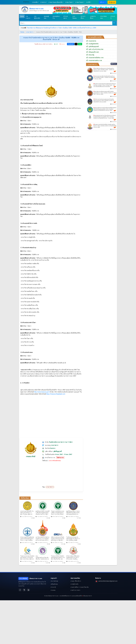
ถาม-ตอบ (53, 590)
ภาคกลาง (43, 2)
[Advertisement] (51, 66)
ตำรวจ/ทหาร (66, 17)
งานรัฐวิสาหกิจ (37, 17)
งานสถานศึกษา (93, 17)
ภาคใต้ (88, 2)
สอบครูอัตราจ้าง (56, 17)
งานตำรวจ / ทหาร (75, 590)
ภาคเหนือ (35, 2)
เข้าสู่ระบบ (112, 2)
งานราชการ (28, 17)
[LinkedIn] (28, 590)
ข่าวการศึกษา (83, 17)
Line (80, 44)
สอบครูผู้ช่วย (46, 17)
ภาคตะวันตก (69, 2)
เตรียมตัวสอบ (54, 584)
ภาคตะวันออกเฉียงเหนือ (55, 2)
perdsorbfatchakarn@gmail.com (108, 581)
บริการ (102, 2)
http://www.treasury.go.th (42, 392)
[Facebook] (20, 590)
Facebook (71, 44)
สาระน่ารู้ (113, 17)
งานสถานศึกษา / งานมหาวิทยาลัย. (80, 587)
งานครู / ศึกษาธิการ (76, 581)
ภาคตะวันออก (79, 2)
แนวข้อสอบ (75, 17)
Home (23, 16)
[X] (24, 590)
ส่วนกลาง (26, 2)
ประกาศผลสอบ (103, 17)
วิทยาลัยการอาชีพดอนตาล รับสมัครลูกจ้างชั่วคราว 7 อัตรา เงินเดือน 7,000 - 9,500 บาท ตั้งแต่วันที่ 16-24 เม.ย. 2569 (62, 28)
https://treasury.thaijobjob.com (56, 394)
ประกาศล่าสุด (54, 581)
